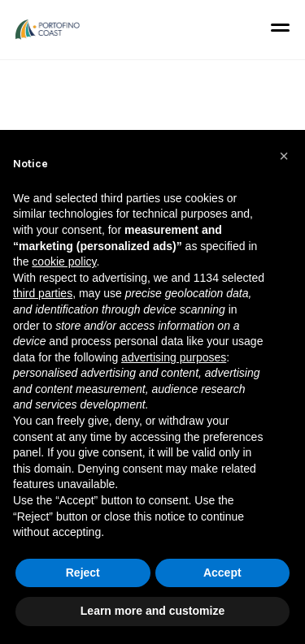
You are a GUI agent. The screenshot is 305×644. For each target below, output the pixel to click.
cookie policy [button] (64, 261)
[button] (284, 156)
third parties (43, 293)
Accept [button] (222, 573)
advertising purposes (174, 357)
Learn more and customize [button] (152, 611)
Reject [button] (83, 573)
